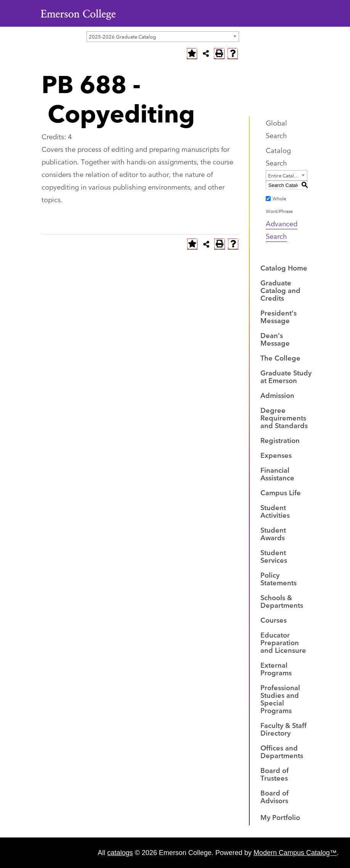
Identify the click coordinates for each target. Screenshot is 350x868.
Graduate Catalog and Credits (280, 290)
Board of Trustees (275, 774)
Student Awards (273, 533)
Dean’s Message (275, 339)
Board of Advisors (275, 796)
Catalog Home (284, 267)
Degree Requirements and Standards (284, 417)
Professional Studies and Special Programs (280, 699)
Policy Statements (279, 578)
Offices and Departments (282, 751)
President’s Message (279, 316)
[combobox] (163, 37)
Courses (274, 620)
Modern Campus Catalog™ (295, 853)
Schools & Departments (282, 601)
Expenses (276, 455)
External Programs (276, 668)
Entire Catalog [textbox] (284, 175)
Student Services (274, 556)
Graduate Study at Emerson (286, 376)
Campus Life (281, 492)
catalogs (120, 853)
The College (280, 358)
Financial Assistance (277, 473)
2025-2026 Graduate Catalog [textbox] (122, 36)
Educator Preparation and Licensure (283, 642)
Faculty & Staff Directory (283, 729)
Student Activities (275, 511)
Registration (280, 440)
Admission (277, 395)
